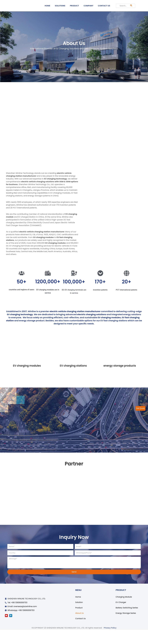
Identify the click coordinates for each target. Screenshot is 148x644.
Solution (79, 617)
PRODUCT (74, 6)
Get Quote (140, 408)
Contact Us (81, 633)
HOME (47, 6)
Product (79, 622)
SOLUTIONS (60, 6)
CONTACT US (104, 6)
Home (78, 611)
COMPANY (88, 6)
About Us (80, 627)
